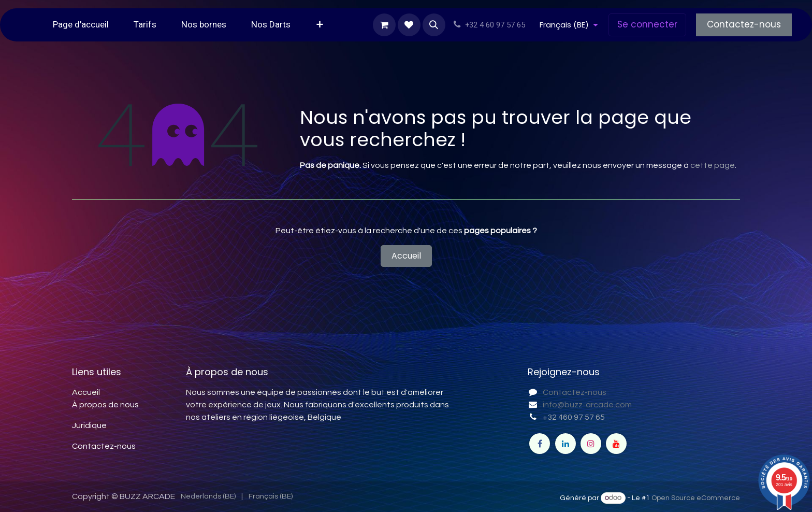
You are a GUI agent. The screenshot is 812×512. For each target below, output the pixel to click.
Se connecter (647, 24)
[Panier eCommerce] (384, 25)
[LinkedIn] (565, 444)
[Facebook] (540, 444)
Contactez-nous (744, 24)
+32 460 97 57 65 (574, 417)
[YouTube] (616, 444)
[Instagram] (591, 444)
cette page (713, 165)
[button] (434, 25)
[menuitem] (81, 25)
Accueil (406, 256)
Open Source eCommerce (696, 498)
